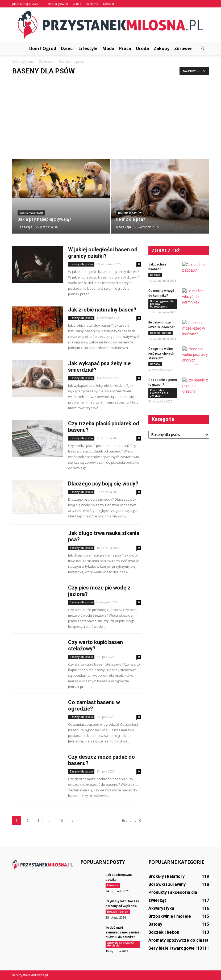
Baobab (155, 275)
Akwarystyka (161, 908)
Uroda (142, 48)
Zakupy (162, 48)
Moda (108, 48)
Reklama (92, 4)
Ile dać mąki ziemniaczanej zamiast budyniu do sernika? (123, 932)
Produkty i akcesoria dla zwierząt (159, 393)
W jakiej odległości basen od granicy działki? (103, 253)
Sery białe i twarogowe (172, 948)
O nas (77, 4)
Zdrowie (183, 48)
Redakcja (25, 227)
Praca (125, 48)
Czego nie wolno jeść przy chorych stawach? (161, 354)
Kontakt (109, 4)
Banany (155, 364)
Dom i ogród (43, 48)
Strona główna (58, 4)
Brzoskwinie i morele (170, 916)
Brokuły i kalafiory (166, 876)
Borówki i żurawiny (167, 884)
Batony (155, 924)
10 (61, 821)
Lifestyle (88, 48)
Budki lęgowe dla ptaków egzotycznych (162, 304)
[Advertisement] (110, 119)
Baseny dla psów (31, 213)
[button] (203, 48)
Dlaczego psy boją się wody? (103, 484)
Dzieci (67, 48)
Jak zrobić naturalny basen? (102, 310)
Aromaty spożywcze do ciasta (120, 944)
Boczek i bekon (160, 333)
